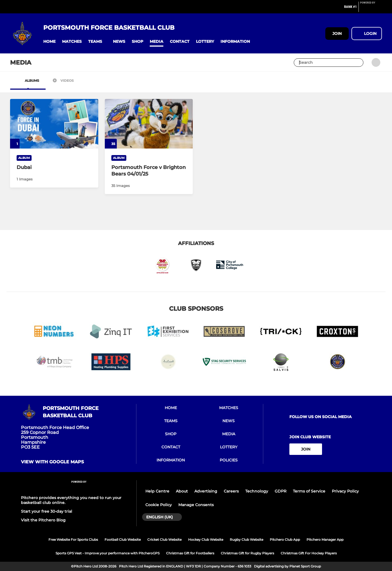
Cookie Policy (159, 505)
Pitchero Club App (285, 540)
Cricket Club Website (164, 540)
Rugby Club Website (246, 540)
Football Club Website (123, 540)
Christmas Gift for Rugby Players (247, 553)
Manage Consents (196, 505)
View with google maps (52, 462)
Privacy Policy (345, 491)
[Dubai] (54, 124)
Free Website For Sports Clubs (73, 540)
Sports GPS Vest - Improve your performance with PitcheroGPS (108, 553)
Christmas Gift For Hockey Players (309, 553)
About (182, 491)
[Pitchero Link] (371, 9)
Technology (257, 491)
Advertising (206, 491)
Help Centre (157, 491)
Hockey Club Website (206, 540)
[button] (49, 42)
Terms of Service (309, 491)
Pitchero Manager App (325, 540)
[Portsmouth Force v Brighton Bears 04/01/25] (149, 124)
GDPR (281, 491)
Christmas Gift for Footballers (190, 553)
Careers (231, 491)
